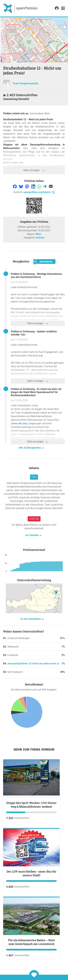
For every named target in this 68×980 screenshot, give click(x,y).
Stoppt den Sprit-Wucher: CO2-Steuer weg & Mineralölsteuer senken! (31, 805)
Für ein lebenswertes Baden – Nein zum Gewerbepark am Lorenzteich (31, 942)
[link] (63, 8)
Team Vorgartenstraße (26, 83)
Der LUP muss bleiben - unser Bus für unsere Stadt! (31, 873)
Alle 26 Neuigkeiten (30, 448)
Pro (34, 477)
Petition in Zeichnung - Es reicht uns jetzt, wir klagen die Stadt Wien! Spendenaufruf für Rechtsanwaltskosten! (36, 392)
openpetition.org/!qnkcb (39, 192)
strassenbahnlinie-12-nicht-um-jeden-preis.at (33, 664)
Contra (34, 519)
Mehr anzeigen (34, 170)
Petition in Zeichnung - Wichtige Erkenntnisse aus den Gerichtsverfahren (36, 275)
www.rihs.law (19, 423)
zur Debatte (32, 535)
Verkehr (40, 238)
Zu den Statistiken (31, 619)
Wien (38, 234)
